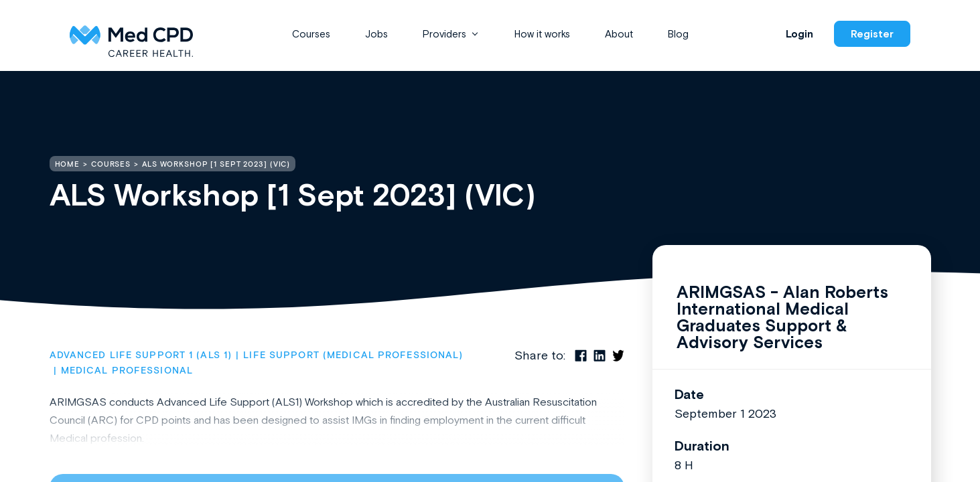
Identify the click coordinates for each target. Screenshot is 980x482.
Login (799, 34)
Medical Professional (127, 371)
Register (872, 34)
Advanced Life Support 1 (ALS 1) (141, 355)
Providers (444, 34)
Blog (678, 34)
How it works (542, 34)
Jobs (376, 34)
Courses (311, 34)
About (619, 34)
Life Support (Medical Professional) (353, 355)
